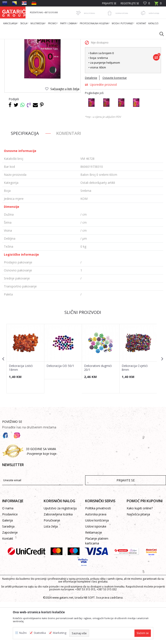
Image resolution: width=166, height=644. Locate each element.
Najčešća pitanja (138, 556)
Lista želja (51, 568)
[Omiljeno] (147, 3)
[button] (160, 34)
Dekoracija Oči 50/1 (60, 408)
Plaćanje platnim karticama (97, 583)
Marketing (60, 633)
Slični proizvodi (83, 354)
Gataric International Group (19, 42)
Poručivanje (52, 562)
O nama (8, 550)
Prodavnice (10, 556)
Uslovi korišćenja (97, 562)
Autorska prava (96, 556)
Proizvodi (45, 42)
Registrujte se (130, 3)
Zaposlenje (10, 574)
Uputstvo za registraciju (60, 550)
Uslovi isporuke (96, 568)
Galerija (7, 562)
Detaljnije (91, 120)
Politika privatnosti (98, 550)
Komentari (69, 175)
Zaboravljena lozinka (58, 556)
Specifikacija (25, 175)
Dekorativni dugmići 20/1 (97, 410)
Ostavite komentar (114, 120)
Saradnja (8, 568)
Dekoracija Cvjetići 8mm (134, 410)
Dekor (57, 42)
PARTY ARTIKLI (73, 42)
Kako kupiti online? (140, 550)
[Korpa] (158, 5)
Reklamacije (94, 574)
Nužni (23, 633)
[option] (25, 400)
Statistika (40, 633)
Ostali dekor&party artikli (100, 42)
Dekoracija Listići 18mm (21, 410)
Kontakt (8, 580)
